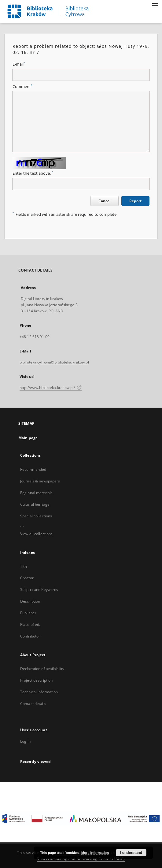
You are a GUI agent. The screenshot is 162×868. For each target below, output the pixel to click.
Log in (25, 741)
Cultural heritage (35, 504)
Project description (36, 680)
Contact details (33, 704)
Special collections (36, 516)
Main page (28, 438)
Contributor (30, 636)
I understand (131, 853)
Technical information (39, 692)
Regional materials (36, 493)
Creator (27, 578)
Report (135, 201)
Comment (22, 87)
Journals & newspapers (40, 481)
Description (30, 601)
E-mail (19, 64)
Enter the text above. (33, 173)
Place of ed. (30, 624)
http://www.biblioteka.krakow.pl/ (51, 388)
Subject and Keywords (39, 590)
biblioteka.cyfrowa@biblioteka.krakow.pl (54, 362)
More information (95, 853)
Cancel (105, 201)
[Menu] (155, 5)
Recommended (33, 469)
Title (24, 566)
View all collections (36, 534)
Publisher (28, 613)
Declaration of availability (42, 669)
